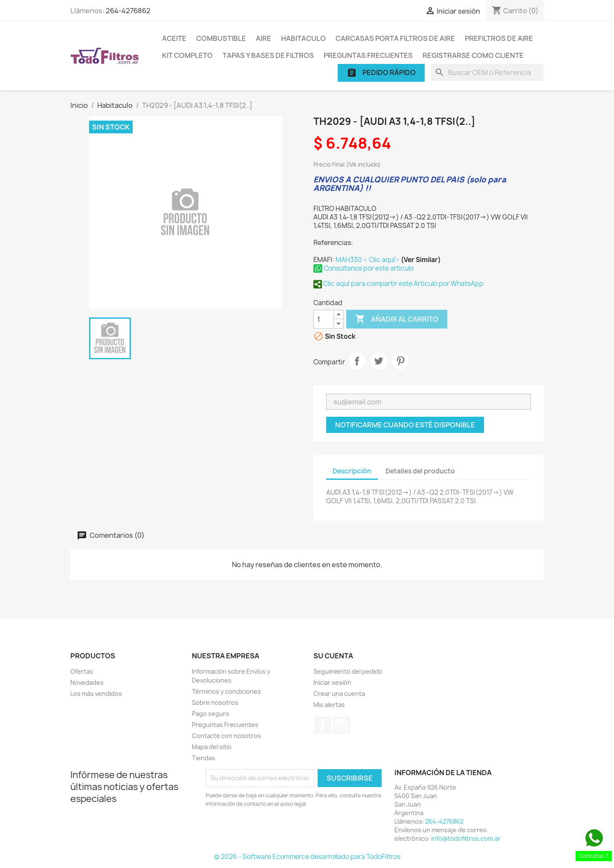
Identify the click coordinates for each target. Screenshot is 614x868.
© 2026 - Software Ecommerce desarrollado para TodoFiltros (307, 857)
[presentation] (277, 832)
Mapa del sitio (212, 747)
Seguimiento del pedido (348, 671)
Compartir (357, 361)
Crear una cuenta (339, 694)
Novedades (87, 682)
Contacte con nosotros (226, 736)
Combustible (221, 38)
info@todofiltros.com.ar (466, 838)
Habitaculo (303, 38)
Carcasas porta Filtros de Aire (395, 38)
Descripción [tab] (352, 471)
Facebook (323, 725)
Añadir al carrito (397, 319)
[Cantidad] (324, 319)
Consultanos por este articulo (363, 268)
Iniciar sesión (332, 682)
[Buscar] (487, 72)
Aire (264, 38)
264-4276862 (128, 11)
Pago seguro (211, 714)
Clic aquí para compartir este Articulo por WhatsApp (398, 284)
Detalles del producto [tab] (420, 471)
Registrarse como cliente (473, 55)
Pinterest (400, 361)
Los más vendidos (96, 694)
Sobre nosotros (215, 702)
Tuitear (379, 361)
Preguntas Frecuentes (368, 55)
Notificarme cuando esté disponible (405, 425)
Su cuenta (333, 656)
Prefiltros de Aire (499, 38)
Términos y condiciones (226, 691)
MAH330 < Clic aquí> (368, 260)
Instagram (342, 725)
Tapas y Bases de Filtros (268, 55)
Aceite (174, 38)
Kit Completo (187, 55)
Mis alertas (329, 705)
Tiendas (204, 758)
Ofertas (82, 671)
